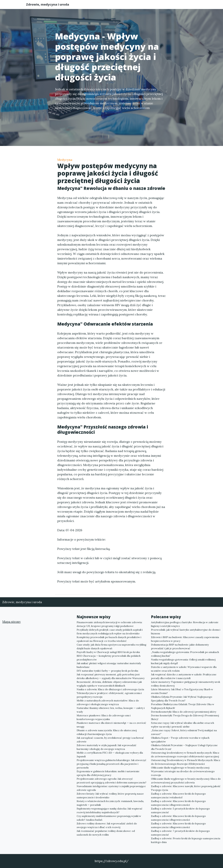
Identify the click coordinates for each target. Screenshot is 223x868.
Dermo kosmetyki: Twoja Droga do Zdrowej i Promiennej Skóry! (185, 717)
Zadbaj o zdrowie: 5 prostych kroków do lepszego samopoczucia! (180, 810)
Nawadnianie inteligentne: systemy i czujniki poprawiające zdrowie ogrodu (111, 788)
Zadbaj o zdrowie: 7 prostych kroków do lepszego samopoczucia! (180, 833)
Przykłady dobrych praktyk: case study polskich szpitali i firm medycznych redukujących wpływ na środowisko (110, 632)
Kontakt (189, 6)
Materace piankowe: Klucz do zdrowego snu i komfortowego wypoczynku (104, 717)
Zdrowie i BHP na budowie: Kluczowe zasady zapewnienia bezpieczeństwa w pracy (185, 639)
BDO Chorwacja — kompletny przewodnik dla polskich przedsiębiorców (109, 658)
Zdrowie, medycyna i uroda (50, 5)
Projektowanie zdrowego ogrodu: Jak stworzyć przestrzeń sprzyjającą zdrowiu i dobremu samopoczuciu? (111, 781)
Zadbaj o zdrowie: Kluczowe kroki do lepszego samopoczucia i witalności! (178, 795)
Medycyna (65, 160)
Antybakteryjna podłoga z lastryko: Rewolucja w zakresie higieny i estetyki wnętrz (185, 624)
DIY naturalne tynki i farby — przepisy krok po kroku (107, 671)
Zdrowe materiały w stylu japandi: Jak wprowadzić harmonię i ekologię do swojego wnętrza (107, 747)
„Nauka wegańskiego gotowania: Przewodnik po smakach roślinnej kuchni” (185, 654)
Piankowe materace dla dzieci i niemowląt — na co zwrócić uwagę (111, 725)
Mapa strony (12, 622)
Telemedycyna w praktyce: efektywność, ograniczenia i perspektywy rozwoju (109, 695)
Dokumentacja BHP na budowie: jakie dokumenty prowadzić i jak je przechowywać (180, 646)
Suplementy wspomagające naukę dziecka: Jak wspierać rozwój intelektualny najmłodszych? (110, 810)
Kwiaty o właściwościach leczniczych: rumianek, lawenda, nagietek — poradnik (110, 803)
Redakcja (172, 6)
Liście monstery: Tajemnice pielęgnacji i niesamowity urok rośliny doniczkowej (186, 684)
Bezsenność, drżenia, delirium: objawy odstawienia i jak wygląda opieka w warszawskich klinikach (109, 684)
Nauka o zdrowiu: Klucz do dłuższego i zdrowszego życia (110, 689)
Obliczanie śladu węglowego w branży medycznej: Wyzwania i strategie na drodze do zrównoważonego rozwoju (183, 771)
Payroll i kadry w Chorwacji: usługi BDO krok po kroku (108, 652)
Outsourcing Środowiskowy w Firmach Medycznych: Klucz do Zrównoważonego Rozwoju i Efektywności (186, 762)
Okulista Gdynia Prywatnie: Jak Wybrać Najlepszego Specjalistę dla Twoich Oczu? (182, 699)
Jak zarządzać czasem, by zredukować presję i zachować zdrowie (110, 740)
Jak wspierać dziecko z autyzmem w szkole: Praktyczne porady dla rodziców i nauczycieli (184, 676)
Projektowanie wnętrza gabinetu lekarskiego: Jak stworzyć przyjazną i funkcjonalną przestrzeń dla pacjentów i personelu (111, 764)
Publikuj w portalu (148, 6)
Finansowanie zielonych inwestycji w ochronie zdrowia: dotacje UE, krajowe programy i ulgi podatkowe (109, 624)
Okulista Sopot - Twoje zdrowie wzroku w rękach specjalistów (180, 740)
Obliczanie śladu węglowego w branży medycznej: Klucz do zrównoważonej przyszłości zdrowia (186, 781)
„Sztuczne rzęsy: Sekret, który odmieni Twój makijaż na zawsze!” (184, 732)
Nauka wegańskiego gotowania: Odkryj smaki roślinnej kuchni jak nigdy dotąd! (183, 661)
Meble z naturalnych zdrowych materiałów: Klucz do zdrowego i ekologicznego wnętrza (108, 702)
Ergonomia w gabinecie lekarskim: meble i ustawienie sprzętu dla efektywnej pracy (108, 773)
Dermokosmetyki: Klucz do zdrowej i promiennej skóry (184, 712)
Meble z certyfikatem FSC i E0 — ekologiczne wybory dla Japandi (110, 755)
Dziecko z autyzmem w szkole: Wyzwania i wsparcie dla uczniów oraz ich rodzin (184, 669)
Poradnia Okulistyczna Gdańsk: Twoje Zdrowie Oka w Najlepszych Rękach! (183, 706)
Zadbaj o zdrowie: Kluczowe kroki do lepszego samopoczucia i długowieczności (178, 803)
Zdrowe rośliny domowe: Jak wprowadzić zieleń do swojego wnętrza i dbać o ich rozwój (107, 825)
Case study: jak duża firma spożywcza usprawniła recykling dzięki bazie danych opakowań (111, 646)
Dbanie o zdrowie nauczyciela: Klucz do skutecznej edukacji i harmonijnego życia (107, 732)
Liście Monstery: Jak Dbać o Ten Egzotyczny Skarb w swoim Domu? (182, 691)
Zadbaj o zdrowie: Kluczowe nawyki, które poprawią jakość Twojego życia (186, 788)
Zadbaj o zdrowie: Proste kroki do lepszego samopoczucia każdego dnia (186, 840)
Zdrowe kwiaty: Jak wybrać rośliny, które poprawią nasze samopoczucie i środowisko (110, 795)
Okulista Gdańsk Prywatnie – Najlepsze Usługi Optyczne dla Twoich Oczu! (184, 747)
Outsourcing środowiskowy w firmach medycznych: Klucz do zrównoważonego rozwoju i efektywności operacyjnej (185, 755)
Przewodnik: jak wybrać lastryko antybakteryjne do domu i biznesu (186, 632)
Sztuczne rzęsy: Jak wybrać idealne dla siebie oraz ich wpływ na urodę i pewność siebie (183, 725)
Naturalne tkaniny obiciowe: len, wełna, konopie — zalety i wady (111, 710)
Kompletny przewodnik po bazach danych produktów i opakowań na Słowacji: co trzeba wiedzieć (109, 639)
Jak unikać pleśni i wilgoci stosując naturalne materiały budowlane (109, 665)
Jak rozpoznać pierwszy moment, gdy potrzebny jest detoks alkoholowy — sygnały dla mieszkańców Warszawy (111, 676)
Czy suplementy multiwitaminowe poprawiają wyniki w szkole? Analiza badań (109, 818)
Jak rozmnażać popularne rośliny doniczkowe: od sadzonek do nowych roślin (106, 833)
